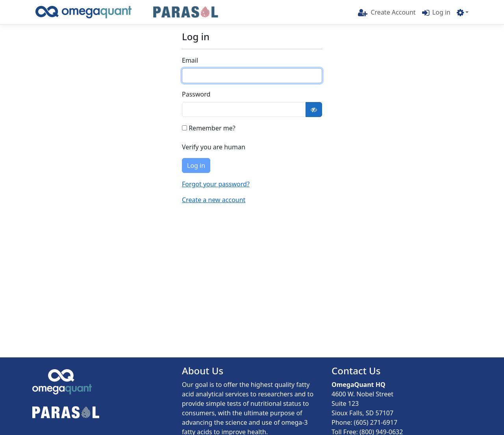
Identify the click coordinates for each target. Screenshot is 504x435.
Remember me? (209, 128)
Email (190, 60)
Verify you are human (214, 147)
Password (196, 94)
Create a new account (214, 200)
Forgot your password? (216, 184)
